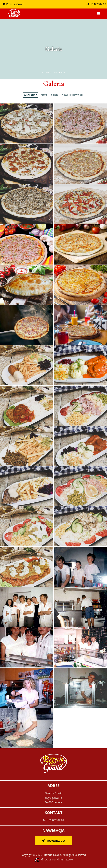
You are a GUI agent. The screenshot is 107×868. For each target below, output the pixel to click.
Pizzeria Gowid (15, 4)
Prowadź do (53, 841)
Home (46, 72)
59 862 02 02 (96, 4)
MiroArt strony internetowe (54, 859)
